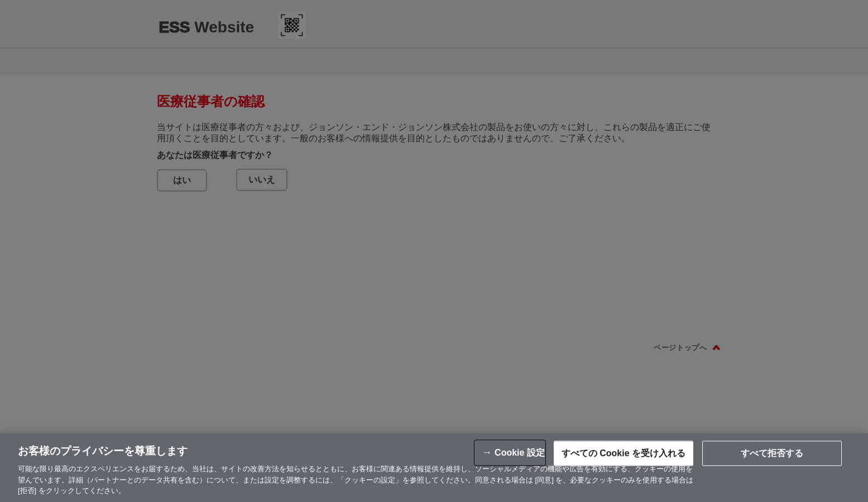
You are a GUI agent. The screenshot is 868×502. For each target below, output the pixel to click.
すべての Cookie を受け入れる (624, 453)
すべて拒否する (772, 453)
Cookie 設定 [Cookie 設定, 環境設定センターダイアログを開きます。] (520, 453)
